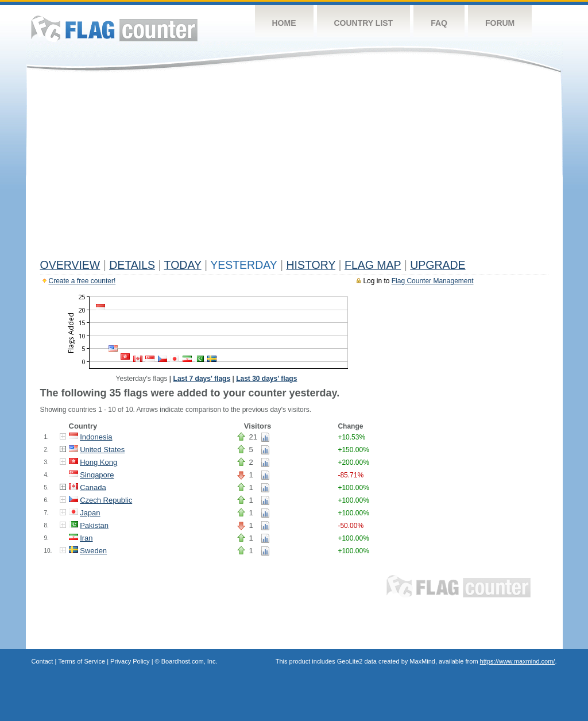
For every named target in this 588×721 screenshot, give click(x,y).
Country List (364, 23)
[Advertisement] (294, 168)
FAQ (439, 23)
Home (284, 23)
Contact (42, 661)
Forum (500, 23)
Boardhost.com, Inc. (189, 661)
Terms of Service (82, 661)
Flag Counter (114, 28)
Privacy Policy (130, 661)
